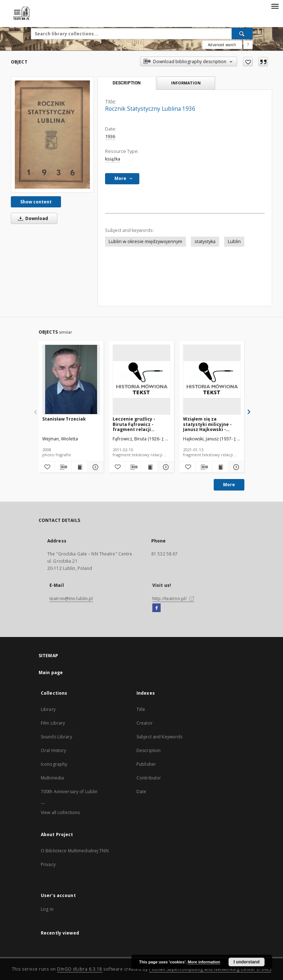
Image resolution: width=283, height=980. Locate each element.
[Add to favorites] (248, 62)
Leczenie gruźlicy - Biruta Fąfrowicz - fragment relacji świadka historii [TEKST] (140, 424)
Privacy (48, 864)
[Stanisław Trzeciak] (71, 379)
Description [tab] (127, 83)
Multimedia (52, 778)
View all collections (60, 812)
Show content (36, 202)
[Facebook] (156, 608)
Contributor (149, 778)
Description (149, 750)
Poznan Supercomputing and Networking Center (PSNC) (210, 969)
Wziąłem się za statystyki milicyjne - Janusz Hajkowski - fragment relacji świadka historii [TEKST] (210, 424)
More (229, 485)
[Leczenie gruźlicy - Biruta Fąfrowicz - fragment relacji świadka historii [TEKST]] (141, 379)
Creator (145, 723)
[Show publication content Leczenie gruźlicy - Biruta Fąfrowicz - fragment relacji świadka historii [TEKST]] (150, 467)
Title (141, 709)
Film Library (53, 723)
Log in (47, 909)
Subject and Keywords (159, 737)
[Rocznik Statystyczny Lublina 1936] (52, 135)
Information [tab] (186, 83)
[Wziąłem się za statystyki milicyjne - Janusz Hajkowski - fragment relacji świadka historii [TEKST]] (212, 379)
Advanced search (222, 45)
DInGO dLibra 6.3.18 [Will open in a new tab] (80, 969)
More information (204, 962)
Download (32, 218)
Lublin (234, 241)
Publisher (146, 764)
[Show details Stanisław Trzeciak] (95, 467)
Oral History (53, 750)
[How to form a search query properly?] (248, 45)
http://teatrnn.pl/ (173, 599)
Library (48, 709)
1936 (110, 137)
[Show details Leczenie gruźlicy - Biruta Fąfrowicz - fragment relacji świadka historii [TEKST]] (165, 467)
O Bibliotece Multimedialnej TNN (75, 851)
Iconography (54, 764)
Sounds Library (56, 737)
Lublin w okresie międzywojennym (145, 241)
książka (113, 159)
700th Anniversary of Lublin (69, 792)
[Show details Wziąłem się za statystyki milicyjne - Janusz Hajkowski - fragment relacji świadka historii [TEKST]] (235, 467)
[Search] (242, 34)
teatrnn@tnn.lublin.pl (71, 599)
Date (141, 792)
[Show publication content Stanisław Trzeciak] (79, 467)
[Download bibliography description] (63, 467)
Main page (51, 673)
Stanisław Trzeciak (64, 419)
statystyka (205, 241)
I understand (247, 962)
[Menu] (275, 6)
